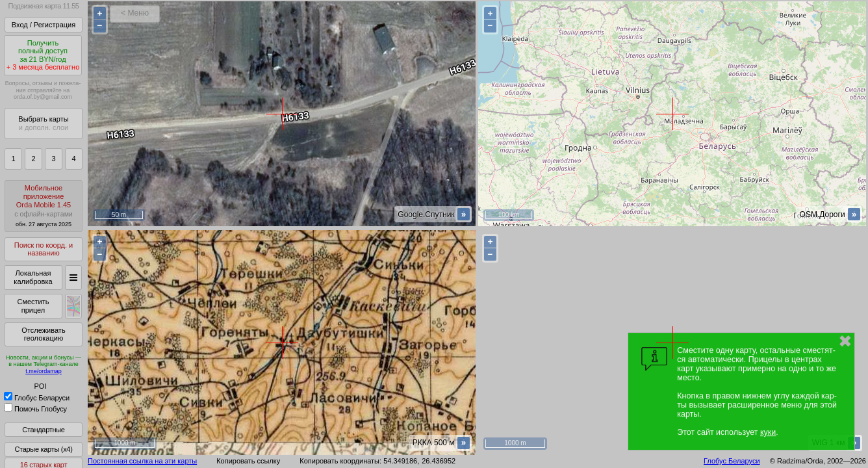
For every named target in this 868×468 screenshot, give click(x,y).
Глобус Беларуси (37, 398)
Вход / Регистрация (44, 25)
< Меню (135, 13)
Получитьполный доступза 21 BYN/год (43, 55)
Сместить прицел (33, 306)
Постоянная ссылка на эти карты (142, 461)
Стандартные (43, 430)
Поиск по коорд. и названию (44, 249)
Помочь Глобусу (35, 409)
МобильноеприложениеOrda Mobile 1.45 (44, 206)
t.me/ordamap (44, 371)
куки (768, 432)
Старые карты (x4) (43, 449)
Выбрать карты (43, 123)
